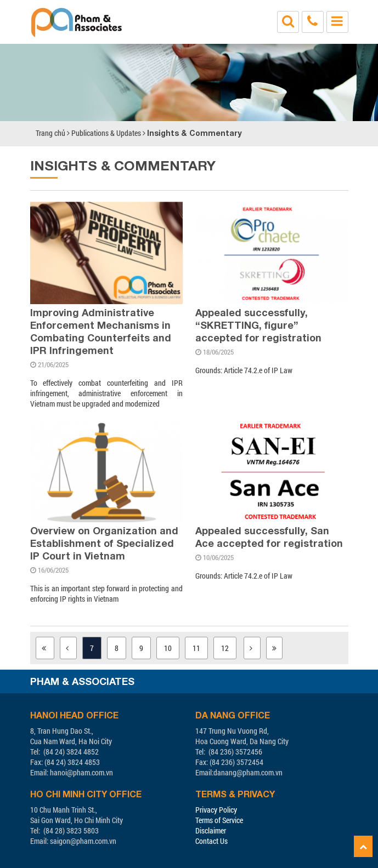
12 (225, 648)
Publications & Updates (106, 133)
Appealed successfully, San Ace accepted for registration (269, 537)
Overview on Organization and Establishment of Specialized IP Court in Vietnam (104, 543)
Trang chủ (50, 133)
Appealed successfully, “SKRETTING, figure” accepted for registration (258, 325)
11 (196, 648)
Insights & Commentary (194, 133)
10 (168, 648)
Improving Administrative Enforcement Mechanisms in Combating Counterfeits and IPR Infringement (101, 331)
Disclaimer (211, 830)
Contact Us (211, 841)
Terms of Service (219, 820)
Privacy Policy (216, 810)
